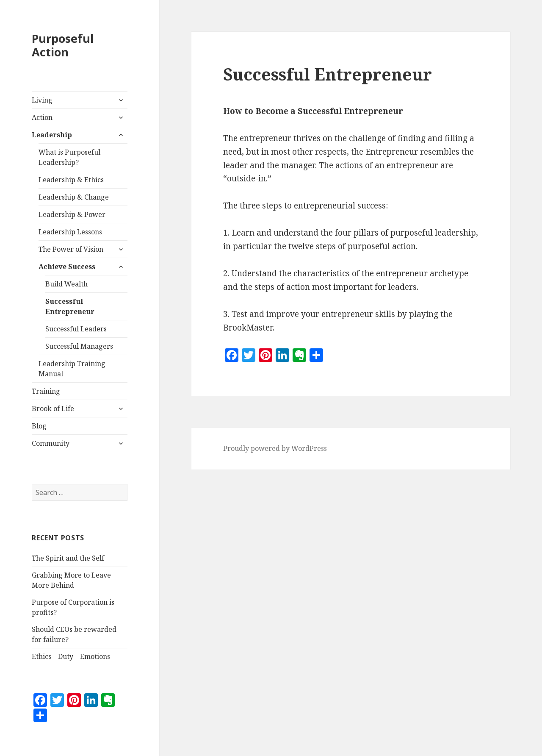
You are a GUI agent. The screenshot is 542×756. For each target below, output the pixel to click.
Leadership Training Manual (72, 369)
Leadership (52, 135)
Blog (39, 426)
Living (42, 100)
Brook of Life (53, 409)
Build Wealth (66, 284)
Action (42, 117)
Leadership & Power (72, 214)
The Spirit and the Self (68, 558)
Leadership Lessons (70, 232)
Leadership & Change (74, 197)
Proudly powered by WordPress (275, 448)
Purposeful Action (63, 45)
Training (46, 391)
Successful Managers (79, 346)
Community (51, 443)
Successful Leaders (76, 329)
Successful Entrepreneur (70, 306)
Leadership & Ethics (71, 180)
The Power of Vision (71, 249)
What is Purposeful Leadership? (69, 157)
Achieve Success (67, 267)
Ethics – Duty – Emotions (71, 656)
